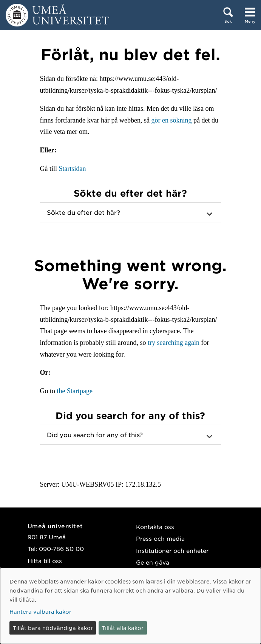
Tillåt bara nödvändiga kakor (53, 628)
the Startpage (75, 391)
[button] (131, 213)
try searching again (174, 343)
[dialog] (130, 606)
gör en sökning (171, 120)
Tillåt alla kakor (123, 628)
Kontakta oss (155, 527)
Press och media (160, 538)
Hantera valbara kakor (40, 611)
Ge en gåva (153, 562)
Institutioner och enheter (172, 550)
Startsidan (73, 169)
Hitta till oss (45, 561)
